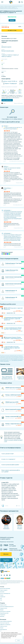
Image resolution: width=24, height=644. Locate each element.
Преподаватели (4, 629)
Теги (1, 600)
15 (2, 65)
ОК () (19, 640)
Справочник (3, 597)
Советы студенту (4, 590)
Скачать (12, 20)
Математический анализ (8, 51)
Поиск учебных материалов (6, 621)
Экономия (2, 592)
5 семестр (9, 57)
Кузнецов (16, 69)
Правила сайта (3, 605)
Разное (2, 595)
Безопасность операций (5, 611)
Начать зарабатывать (7, 100)
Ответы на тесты (4, 626)
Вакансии (2, 616)
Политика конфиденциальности (7, 607)
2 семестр (9, 55)
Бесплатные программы (5, 589)
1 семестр (4, 55)
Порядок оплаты (4, 608)
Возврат (2, 610)
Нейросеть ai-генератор (5, 625)
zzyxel (3, 103)
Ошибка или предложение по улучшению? (9, 87)
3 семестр (15, 55)
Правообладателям (4, 613)
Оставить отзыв (12, 30)
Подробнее (6, 560)
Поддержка (3, 615)
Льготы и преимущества (5, 593)
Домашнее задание (6, 47)
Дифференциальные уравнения (8, 69)
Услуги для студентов (5, 623)
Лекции (2, 628)
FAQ (1, 598)
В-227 (5, 190)
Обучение (6, 554)
